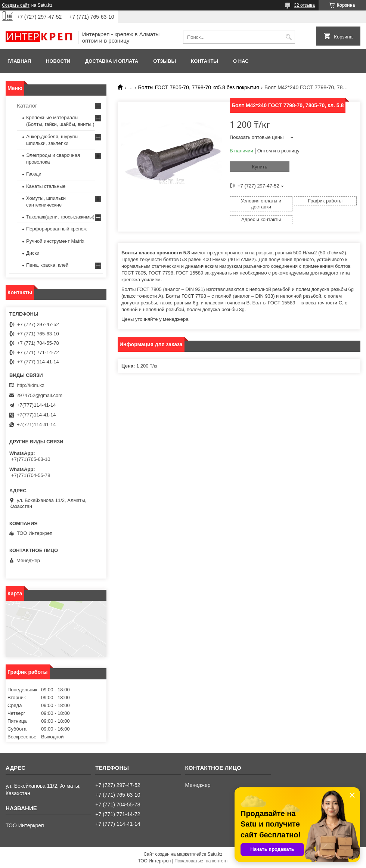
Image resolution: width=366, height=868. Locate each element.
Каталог (27, 106)
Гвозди (34, 174)
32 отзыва (304, 5)
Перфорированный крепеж (56, 229)
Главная (19, 61)
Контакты (204, 61)
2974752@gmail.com (39, 395)
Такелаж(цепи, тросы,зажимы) (60, 217)
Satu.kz (215, 854)
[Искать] (289, 37)
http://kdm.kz (31, 385)
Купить (259, 167)
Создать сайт (16, 5)
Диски (33, 253)
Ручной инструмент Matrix (55, 241)
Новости (58, 61)
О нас (241, 61)
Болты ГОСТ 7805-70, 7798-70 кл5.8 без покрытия (199, 87)
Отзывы (165, 61)
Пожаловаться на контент (201, 861)
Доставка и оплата (112, 61)
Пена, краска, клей (47, 265)
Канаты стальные (46, 186)
